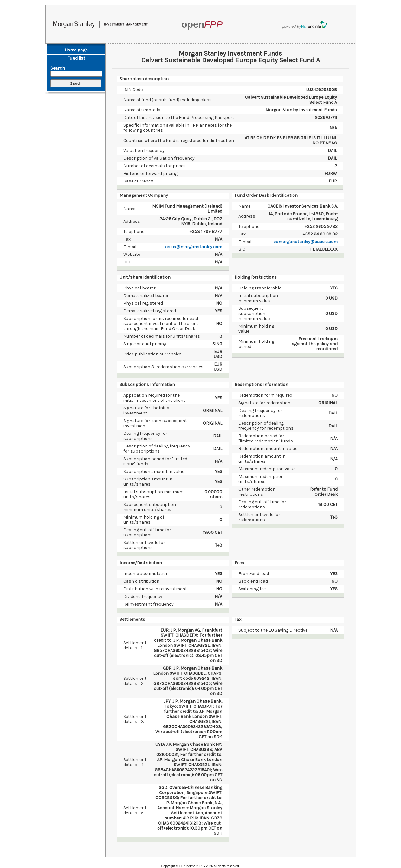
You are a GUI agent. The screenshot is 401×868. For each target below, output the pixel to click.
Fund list (76, 58)
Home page (76, 50)
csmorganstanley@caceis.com (305, 242)
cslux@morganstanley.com (194, 247)
